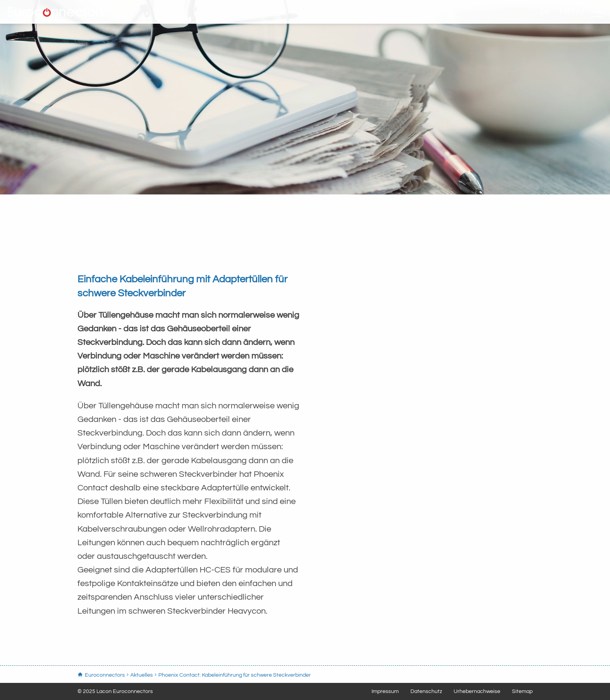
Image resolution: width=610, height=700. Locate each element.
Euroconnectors (126, 21)
